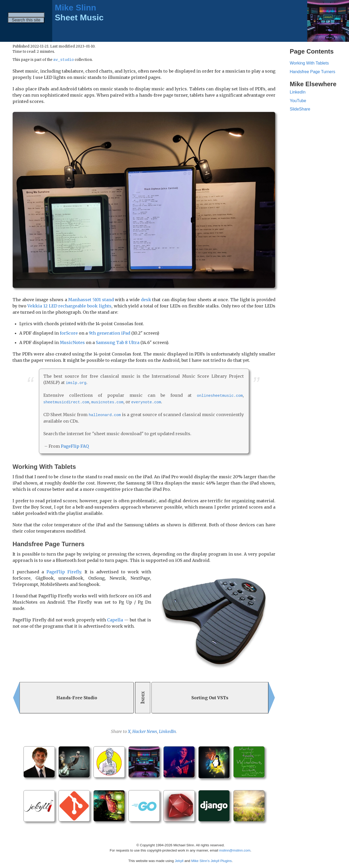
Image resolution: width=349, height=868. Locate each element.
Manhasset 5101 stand (91, 300)
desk (146, 300)
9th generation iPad (110, 333)
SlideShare (300, 109)
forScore (69, 333)
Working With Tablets (309, 63)
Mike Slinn (75, 8)
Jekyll (179, 860)
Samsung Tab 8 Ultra (118, 343)
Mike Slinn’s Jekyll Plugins (211, 860)
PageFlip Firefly (64, 571)
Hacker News (145, 731)
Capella (115, 619)
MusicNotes (72, 343)
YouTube (298, 101)
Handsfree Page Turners (312, 72)
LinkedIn (167, 731)
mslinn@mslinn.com (235, 850)
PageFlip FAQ (75, 445)
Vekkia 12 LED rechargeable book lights (69, 306)
